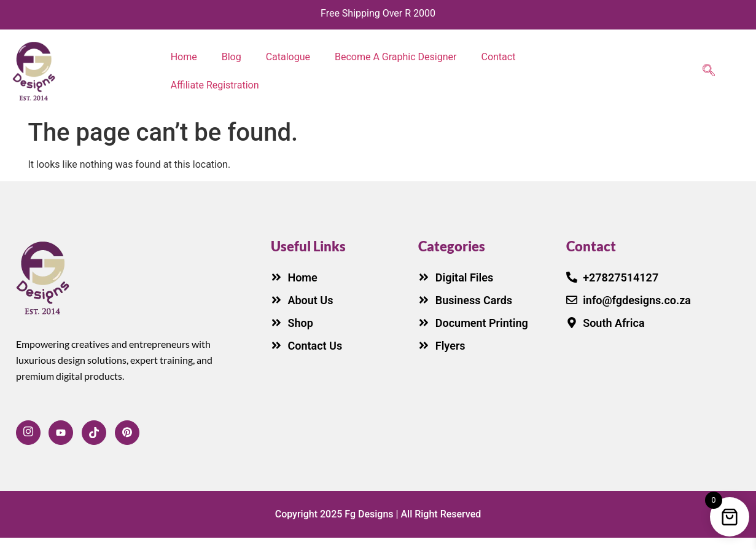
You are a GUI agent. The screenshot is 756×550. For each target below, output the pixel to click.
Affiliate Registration (215, 85)
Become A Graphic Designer (396, 57)
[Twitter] (94, 433)
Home (184, 57)
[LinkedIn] (127, 433)
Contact (498, 57)
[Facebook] (28, 433)
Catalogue (288, 57)
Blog (232, 57)
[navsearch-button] (709, 71)
